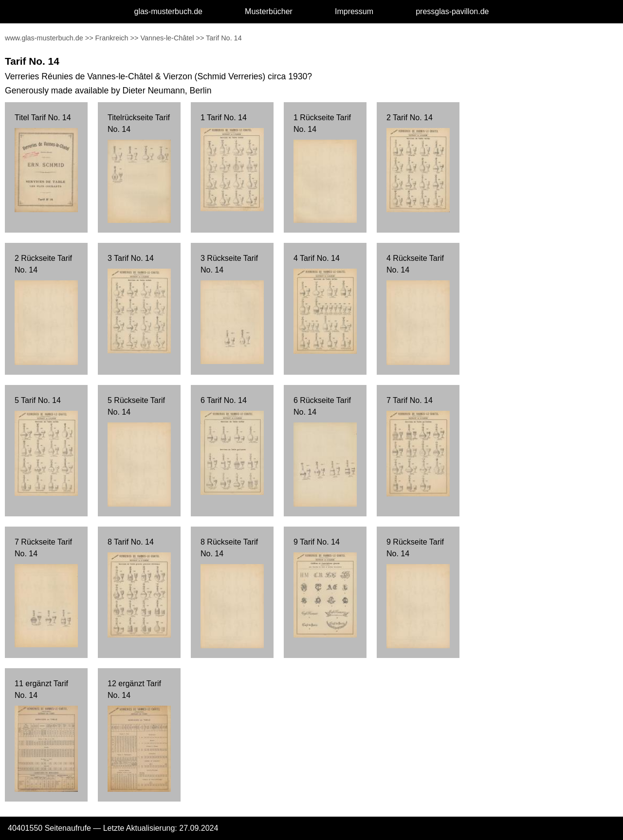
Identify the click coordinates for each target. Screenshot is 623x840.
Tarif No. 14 (224, 38)
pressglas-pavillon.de (452, 11)
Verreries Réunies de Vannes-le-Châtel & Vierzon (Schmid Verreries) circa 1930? (158, 76)
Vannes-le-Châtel (167, 38)
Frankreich (112, 38)
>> (89, 38)
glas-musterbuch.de (169, 11)
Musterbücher (269, 11)
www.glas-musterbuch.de (44, 38)
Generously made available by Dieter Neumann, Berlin (108, 91)
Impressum (354, 11)
